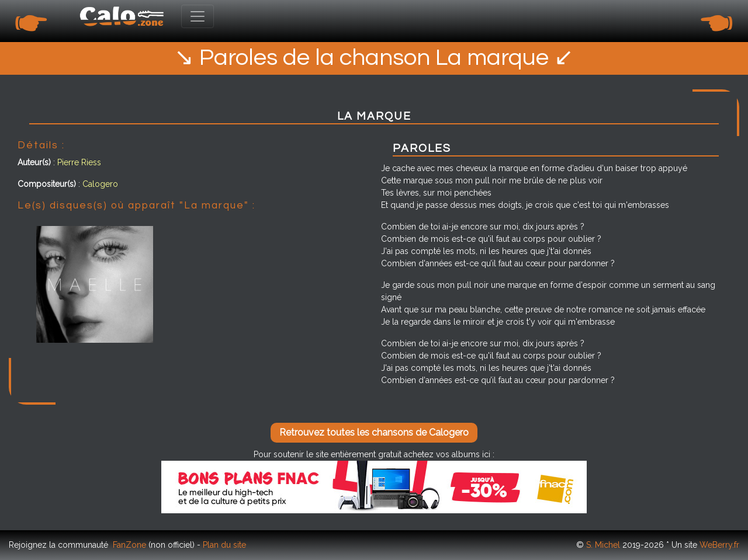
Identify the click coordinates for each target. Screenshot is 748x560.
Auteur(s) (34, 162)
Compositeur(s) (47, 184)
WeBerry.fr (719, 545)
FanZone (129, 545)
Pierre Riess (79, 162)
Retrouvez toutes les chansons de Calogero (374, 432)
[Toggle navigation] (198, 16)
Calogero (100, 184)
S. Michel (603, 545)
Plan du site (224, 545)
